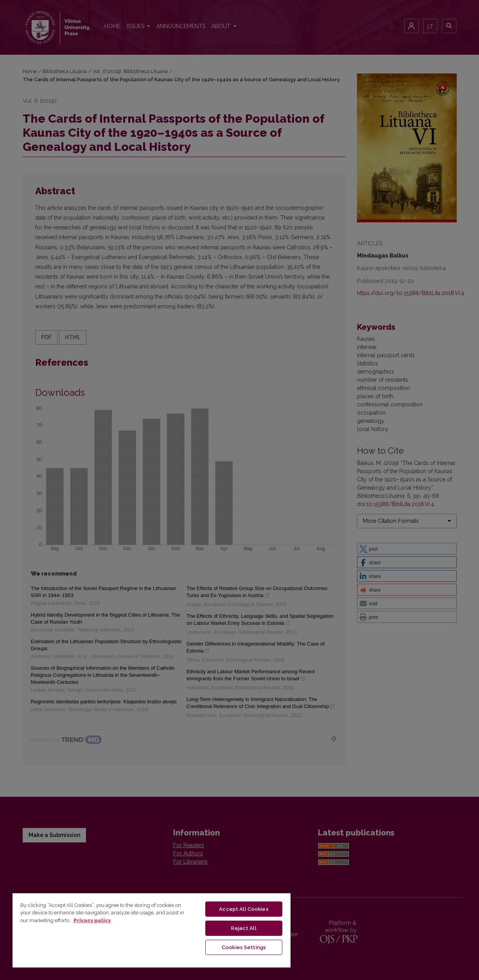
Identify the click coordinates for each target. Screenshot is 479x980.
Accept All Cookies (244, 909)
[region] (152, 930)
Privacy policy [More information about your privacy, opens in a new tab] (92, 920)
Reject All (244, 928)
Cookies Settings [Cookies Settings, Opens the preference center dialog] (244, 947)
